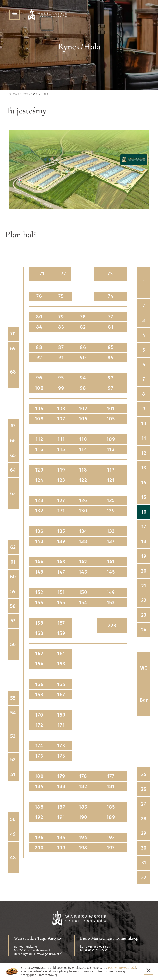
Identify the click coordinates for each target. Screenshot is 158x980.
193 (111, 838)
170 (39, 715)
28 (144, 819)
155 (61, 603)
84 (39, 327)
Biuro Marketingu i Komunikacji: (110, 938)
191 (61, 817)
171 (61, 725)
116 (39, 449)
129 (111, 511)
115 (61, 449)
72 (63, 274)
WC (144, 668)
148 (39, 572)
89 (111, 358)
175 (61, 756)
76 (39, 296)
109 (111, 439)
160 (39, 633)
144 (39, 562)
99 (61, 388)
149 (111, 592)
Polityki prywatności (122, 968)
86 (83, 347)
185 (111, 807)
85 (111, 347)
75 (61, 296)
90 (83, 358)
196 (39, 838)
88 (39, 347)
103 (61, 409)
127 (61, 500)
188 (39, 807)
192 (39, 817)
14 (144, 482)
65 (13, 455)
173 (61, 746)
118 (83, 470)
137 (111, 541)
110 (83, 439)
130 (83, 511)
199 (61, 848)
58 (13, 606)
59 (13, 591)
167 (61, 695)
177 (111, 776)
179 (61, 776)
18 (144, 541)
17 (144, 527)
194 (83, 838)
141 (111, 562)
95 (61, 378)
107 (61, 419)
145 (111, 572)
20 (144, 571)
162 (39, 654)
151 (61, 592)
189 (111, 817)
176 (39, 756)
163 (61, 664)
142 (83, 562)
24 (144, 630)
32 (144, 877)
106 (83, 419)
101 (111, 409)
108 (39, 419)
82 (83, 327)
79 (61, 317)
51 (13, 774)
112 (39, 439)
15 (144, 497)
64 (13, 470)
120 (39, 470)
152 (39, 592)
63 (13, 493)
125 (111, 500)
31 (144, 863)
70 (13, 334)
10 (144, 424)
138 (83, 541)
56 (13, 644)
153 (111, 603)
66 (13, 441)
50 (13, 819)
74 (111, 296)
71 (42, 274)
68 (13, 372)
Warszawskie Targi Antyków (39, 938)
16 (144, 512)
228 (112, 626)
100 (39, 388)
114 (83, 449)
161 (61, 654)
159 (61, 633)
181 (111, 786)
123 (61, 480)
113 (111, 449)
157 (61, 623)
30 (144, 848)
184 (39, 786)
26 (144, 789)
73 (110, 274)
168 (39, 695)
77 (111, 317)
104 (39, 409)
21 (144, 586)
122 (83, 480)
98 (83, 388)
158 (39, 623)
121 (111, 480)
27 (144, 804)
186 (83, 807)
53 (13, 736)
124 (39, 480)
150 (83, 592)
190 (83, 817)
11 (144, 438)
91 (61, 358)
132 (39, 511)
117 (111, 470)
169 (61, 715)
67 (13, 426)
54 (13, 713)
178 (83, 776)
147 (61, 572)
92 (39, 358)
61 (13, 562)
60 (13, 577)
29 (144, 833)
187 (61, 807)
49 (13, 834)
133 (111, 531)
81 (111, 327)
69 (13, 349)
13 (144, 468)
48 (13, 858)
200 (39, 848)
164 (39, 664)
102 (83, 409)
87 (61, 347)
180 (39, 776)
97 (111, 388)
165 (61, 684)
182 (83, 786)
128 (39, 500)
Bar (144, 700)
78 (83, 317)
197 (111, 848)
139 (61, 541)
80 (39, 317)
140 (39, 541)
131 (61, 511)
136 (39, 531)
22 (144, 600)
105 (111, 419)
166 (39, 684)
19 (144, 556)
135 (61, 531)
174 (39, 746)
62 (13, 547)
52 (13, 760)
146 (83, 572)
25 (144, 774)
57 (13, 621)
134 (83, 531)
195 (61, 838)
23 (144, 615)
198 (83, 848)
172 (39, 725)
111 (61, 439)
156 (39, 603)
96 (39, 378)
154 (83, 603)
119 (61, 470)
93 (111, 378)
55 (13, 698)
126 (83, 500)
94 (83, 378)
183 (61, 786)
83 (61, 327)
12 (144, 453)
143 (61, 562)
